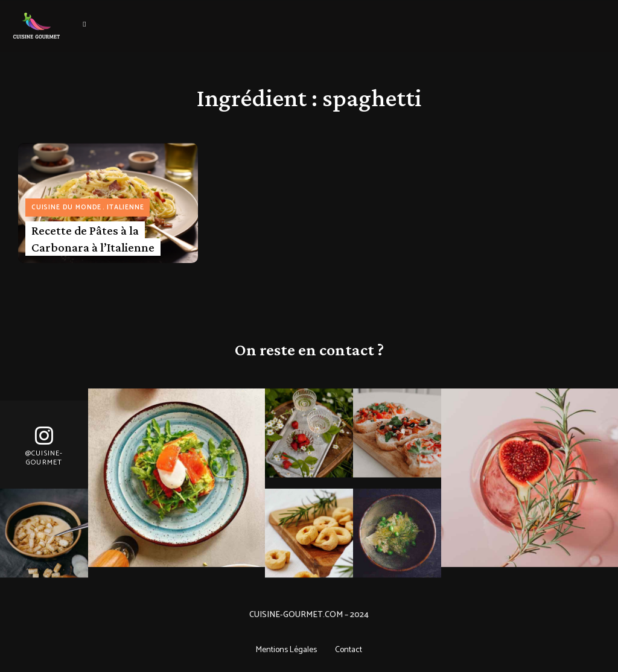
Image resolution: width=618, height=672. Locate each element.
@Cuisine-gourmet (44, 458)
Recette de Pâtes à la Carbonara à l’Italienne (93, 239)
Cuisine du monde (66, 208)
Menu (84, 24)
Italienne (125, 208)
